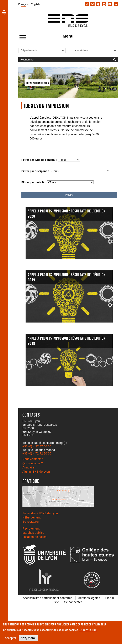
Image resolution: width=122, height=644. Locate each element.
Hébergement (31, 517)
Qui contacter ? (33, 463)
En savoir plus (88, 630)
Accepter (10, 638)
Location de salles (35, 537)
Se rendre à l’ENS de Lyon (40, 513)
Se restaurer (31, 522)
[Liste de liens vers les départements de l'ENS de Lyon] (35, 50)
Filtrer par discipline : (35, 171)
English (35, 4)
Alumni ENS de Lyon (36, 472)
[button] (4, 12)
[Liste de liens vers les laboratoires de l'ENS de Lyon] (87, 50)
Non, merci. (28, 638)
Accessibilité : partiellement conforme (48, 598)
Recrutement (31, 529)
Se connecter (73, 602)
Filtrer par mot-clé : (34, 182)
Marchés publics (33, 533)
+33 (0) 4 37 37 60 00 (37, 446)
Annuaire (28, 467)
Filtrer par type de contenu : (39, 160)
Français (23, 4)
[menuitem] (23, 4)
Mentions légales (89, 598)
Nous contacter (33, 459)
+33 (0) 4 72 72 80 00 (37, 453)
